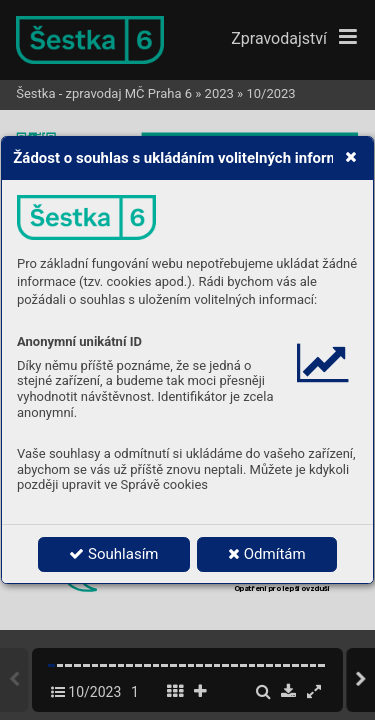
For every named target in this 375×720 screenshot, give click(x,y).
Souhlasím (113, 554)
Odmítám (267, 554)
